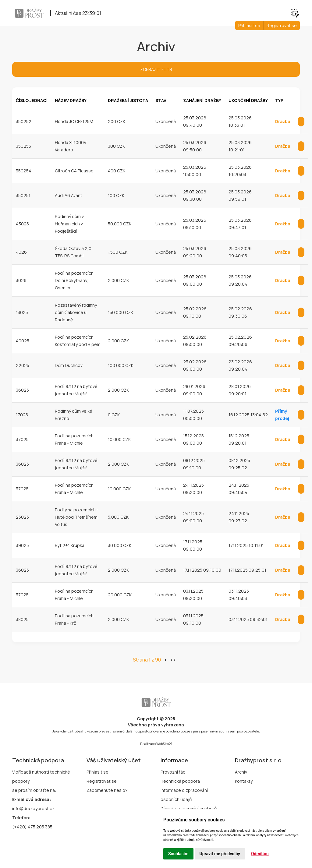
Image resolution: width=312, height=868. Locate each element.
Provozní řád (173, 772)
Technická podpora (180, 781)
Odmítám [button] (260, 854)
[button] (295, 12)
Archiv (241, 772)
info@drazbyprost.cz (33, 808)
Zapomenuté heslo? (107, 790)
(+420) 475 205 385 (32, 827)
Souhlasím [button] (178, 854)
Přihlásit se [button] (249, 25)
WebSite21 (164, 744)
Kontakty (244, 781)
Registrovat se (282, 25)
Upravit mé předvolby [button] (220, 854)
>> (173, 660)
